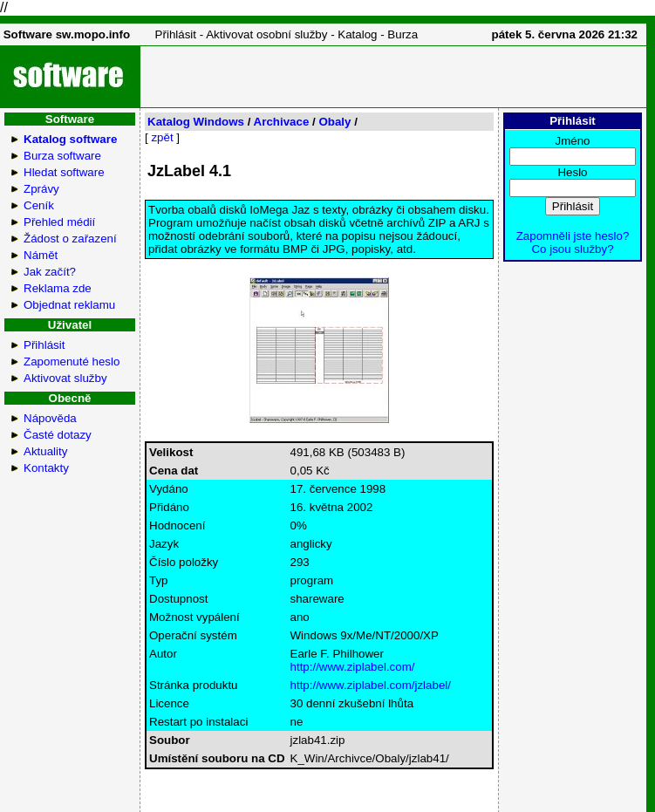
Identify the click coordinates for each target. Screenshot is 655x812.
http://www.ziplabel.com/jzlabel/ (371, 685)
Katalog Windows (196, 122)
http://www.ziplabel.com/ (353, 667)
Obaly (334, 122)
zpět (162, 137)
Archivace (282, 122)
